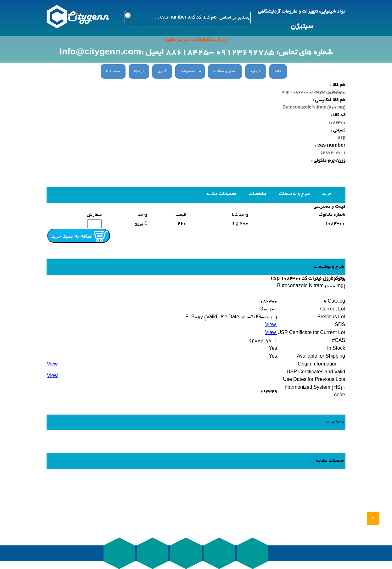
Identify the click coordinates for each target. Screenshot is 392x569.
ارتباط (139, 71)
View (271, 325)
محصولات (188, 71)
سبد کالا (113, 71)
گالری (162, 71)
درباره (256, 71)
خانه (278, 71)
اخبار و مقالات (225, 71)
